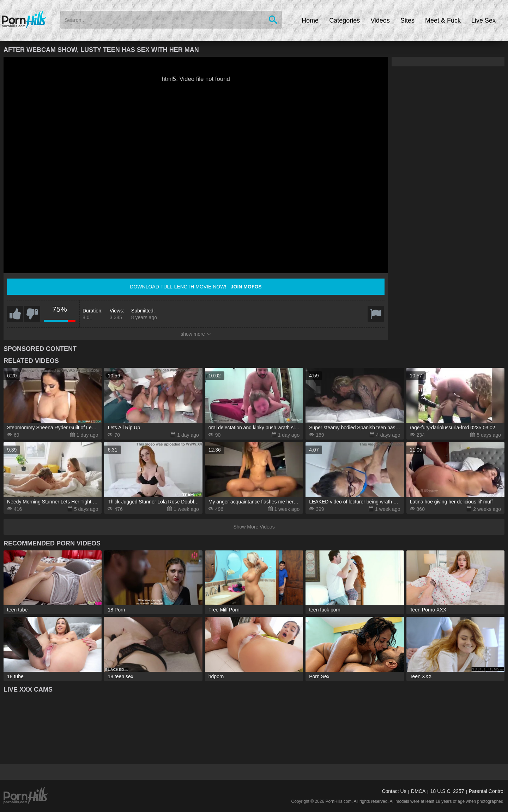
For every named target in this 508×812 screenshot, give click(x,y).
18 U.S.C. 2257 (447, 791)
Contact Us (394, 791)
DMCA (418, 791)
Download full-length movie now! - (196, 287)
